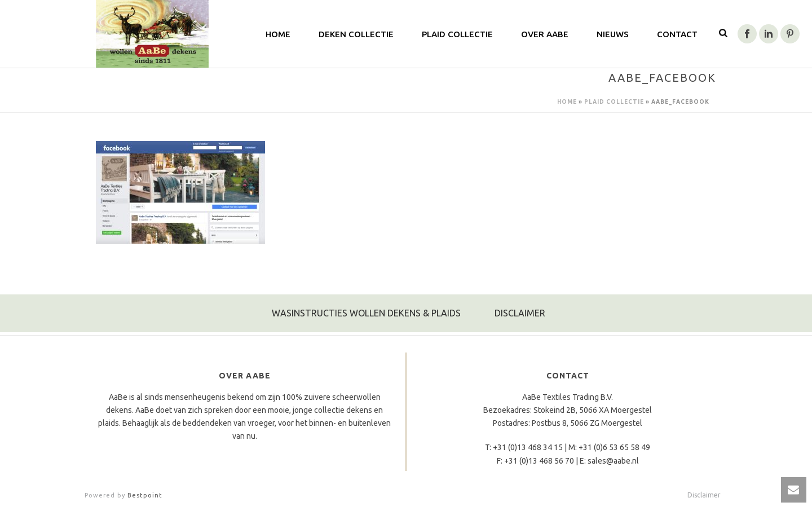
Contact (677, 34)
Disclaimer (704, 495)
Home (567, 102)
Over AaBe (545, 34)
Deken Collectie (356, 34)
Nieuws (613, 34)
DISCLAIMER (520, 313)
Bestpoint (145, 495)
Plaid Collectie (457, 34)
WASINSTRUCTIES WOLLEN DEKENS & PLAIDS (366, 313)
